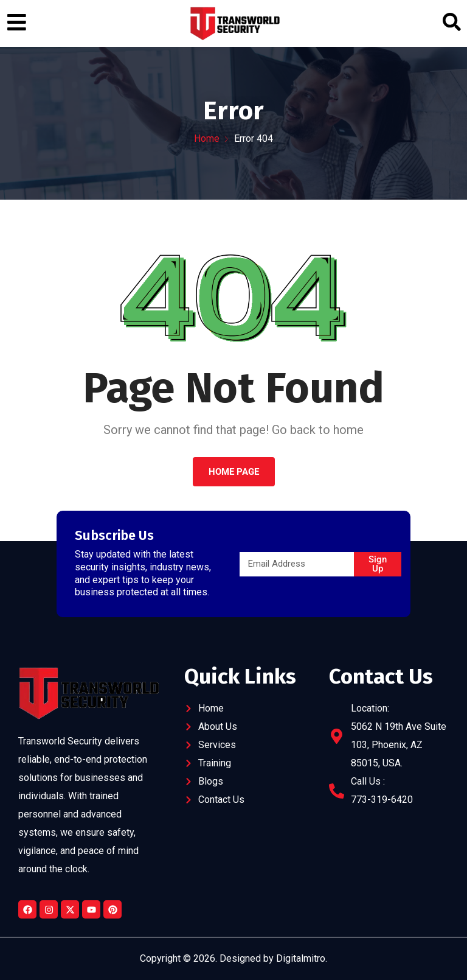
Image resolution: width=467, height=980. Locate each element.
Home (207, 138)
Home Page (234, 472)
